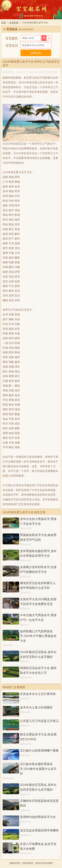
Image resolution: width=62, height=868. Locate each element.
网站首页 (15, 863)
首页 (4, 23)
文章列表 (14, 23)
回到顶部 (28, 863)
